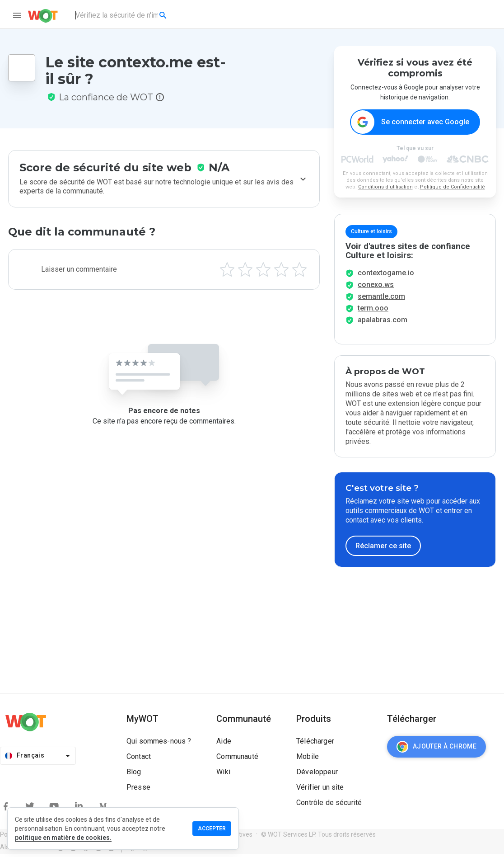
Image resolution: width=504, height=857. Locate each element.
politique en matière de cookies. (63, 838)
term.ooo (373, 311)
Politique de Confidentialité (453, 187)
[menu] (17, 15)
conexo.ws (376, 287)
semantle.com (381, 299)
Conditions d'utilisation (385, 187)
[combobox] (122, 15)
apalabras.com (383, 323)
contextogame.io (386, 275)
